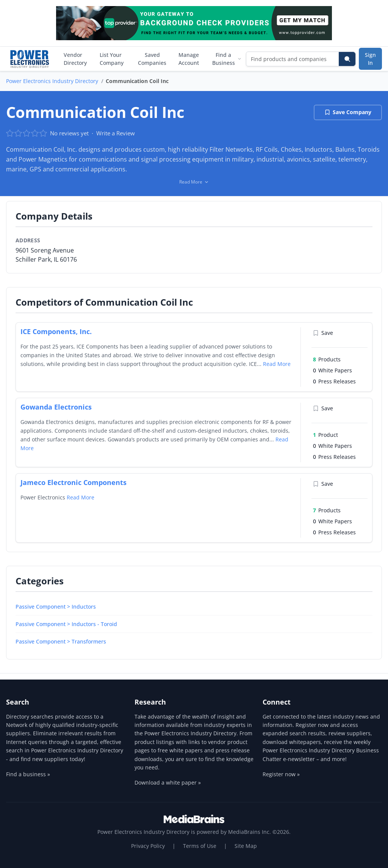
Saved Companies (152, 59)
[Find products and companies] (293, 59)
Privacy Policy (148, 846)
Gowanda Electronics (56, 407)
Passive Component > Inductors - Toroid (66, 624)
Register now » (281, 774)
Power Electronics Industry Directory (52, 81)
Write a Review (116, 133)
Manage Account (189, 59)
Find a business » (28, 774)
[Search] (347, 59)
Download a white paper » (168, 782)
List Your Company (112, 59)
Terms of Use (200, 846)
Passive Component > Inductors (56, 607)
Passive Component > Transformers (61, 641)
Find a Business (227, 59)
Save (323, 333)
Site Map (246, 846)
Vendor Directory (75, 59)
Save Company (348, 112)
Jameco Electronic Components (74, 482)
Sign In (370, 59)
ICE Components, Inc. (56, 331)
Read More (277, 364)
